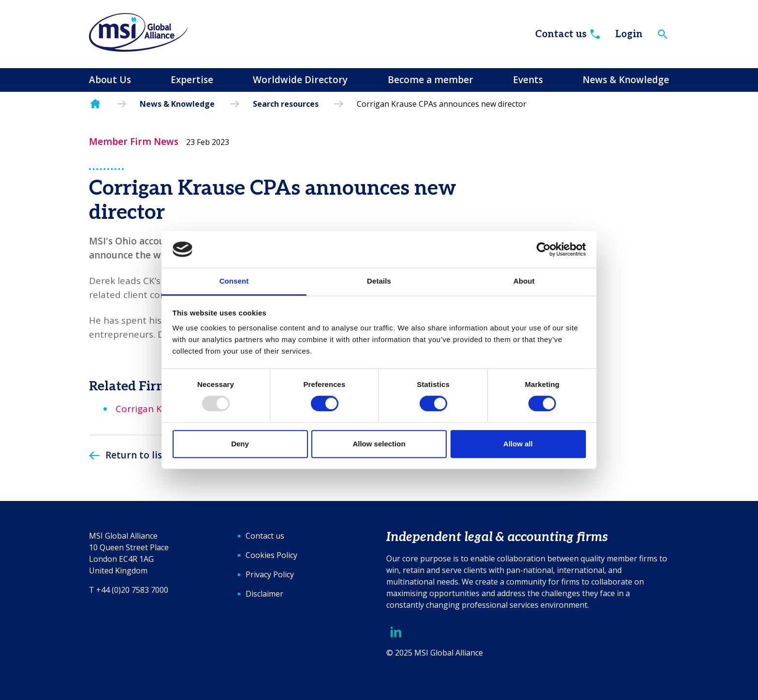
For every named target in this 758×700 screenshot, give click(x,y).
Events (528, 80)
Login (629, 34)
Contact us (568, 34)
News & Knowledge (626, 80)
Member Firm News (134, 142)
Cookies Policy (271, 555)
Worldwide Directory (300, 80)
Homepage (95, 104)
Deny (240, 444)
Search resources (286, 104)
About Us (110, 80)
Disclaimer (264, 594)
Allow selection (379, 444)
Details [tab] (379, 281)
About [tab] (524, 281)
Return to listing (143, 455)
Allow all (518, 444)
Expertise (192, 80)
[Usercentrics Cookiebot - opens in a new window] (544, 249)
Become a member (430, 80)
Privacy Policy (270, 574)
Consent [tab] (234, 281)
